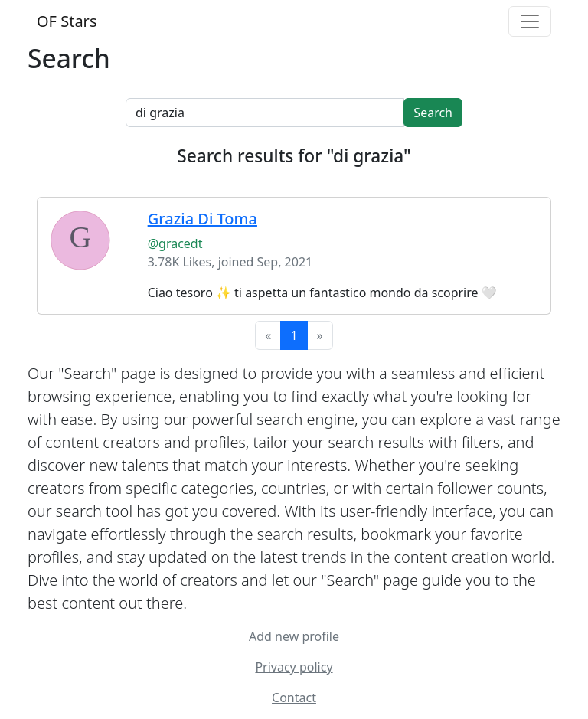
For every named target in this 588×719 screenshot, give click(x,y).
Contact (294, 698)
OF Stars (67, 21)
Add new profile (294, 636)
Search (433, 113)
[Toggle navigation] (530, 21)
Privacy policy (294, 667)
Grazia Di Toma (203, 219)
